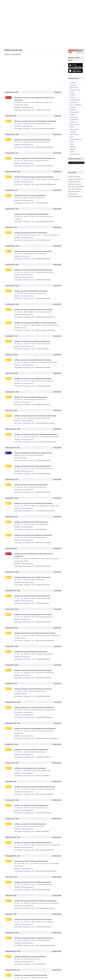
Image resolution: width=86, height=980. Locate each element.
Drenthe (72, 92)
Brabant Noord (74, 87)
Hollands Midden (74, 112)
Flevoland (73, 95)
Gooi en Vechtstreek (75, 105)
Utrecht (72, 144)
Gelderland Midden (75, 100)
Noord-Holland (18, 110)
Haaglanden (73, 110)
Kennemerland (74, 117)
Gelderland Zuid (74, 102)
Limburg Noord (74, 119)
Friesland (72, 97)
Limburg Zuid (73, 122)
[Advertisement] (33, 73)
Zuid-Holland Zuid (75, 154)
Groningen (73, 107)
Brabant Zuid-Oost (75, 90)
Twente (72, 142)
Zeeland (72, 151)
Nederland (7, 54)
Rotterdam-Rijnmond (76, 139)
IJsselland (73, 114)
